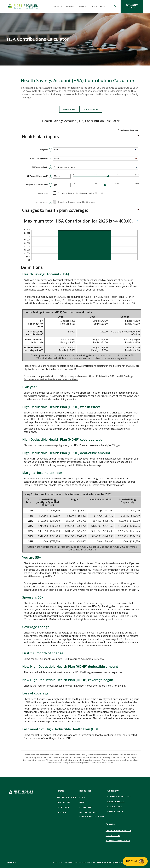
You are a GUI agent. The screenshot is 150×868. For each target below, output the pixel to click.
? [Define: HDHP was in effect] (51, 167)
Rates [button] (94, 6)
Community (86, 807)
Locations (63, 807)
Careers (61, 812)
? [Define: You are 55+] (51, 194)
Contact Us (63, 802)
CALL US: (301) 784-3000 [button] (92, 816)
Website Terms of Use (118, 841)
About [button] (103, 6)
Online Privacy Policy (119, 831)
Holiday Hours (88, 812)
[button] (81, 137)
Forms (83, 797)
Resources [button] (85, 791)
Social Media (113, 836)
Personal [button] (58, 6)
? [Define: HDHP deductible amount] (51, 176)
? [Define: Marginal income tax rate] (51, 185)
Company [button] (113, 791)
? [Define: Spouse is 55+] (51, 202)
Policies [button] (110, 824)
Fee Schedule (115, 806)
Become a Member (67, 797)
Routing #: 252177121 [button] (119, 797)
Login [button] (136, 7)
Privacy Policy (116, 801)
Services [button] (83, 6)
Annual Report (116, 811)
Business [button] (71, 6)
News (82, 802)
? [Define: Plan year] (51, 150)
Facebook (12, 862)
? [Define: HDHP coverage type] (51, 158)
